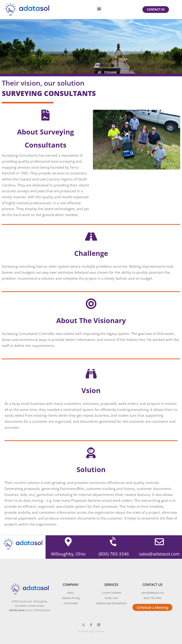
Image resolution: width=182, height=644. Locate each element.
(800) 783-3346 (114, 554)
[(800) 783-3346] (114, 542)
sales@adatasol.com (159, 554)
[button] (99, 9)
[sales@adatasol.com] (159, 542)
